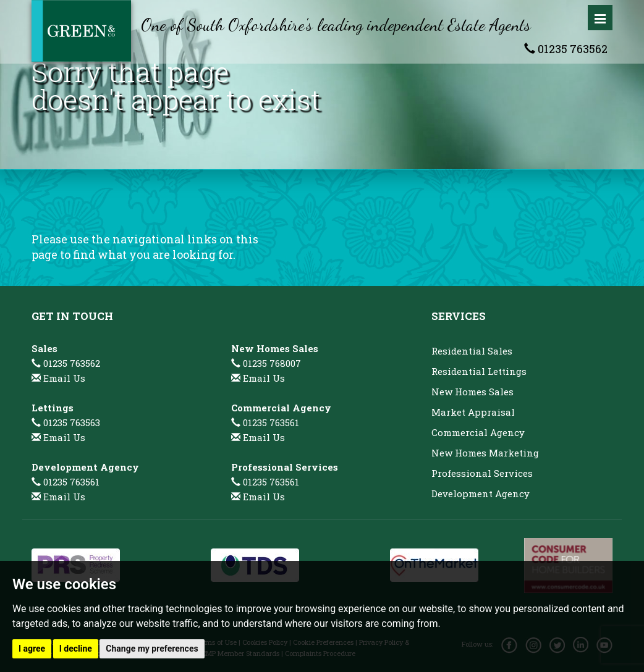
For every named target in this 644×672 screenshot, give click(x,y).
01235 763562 (566, 49)
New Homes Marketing (485, 453)
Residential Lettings (479, 371)
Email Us (64, 378)
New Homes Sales (472, 392)
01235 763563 (66, 422)
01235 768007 (266, 363)
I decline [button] (76, 649)
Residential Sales (472, 351)
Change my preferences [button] (152, 649)
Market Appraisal (473, 412)
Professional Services (482, 473)
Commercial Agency (478, 432)
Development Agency (481, 493)
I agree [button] (32, 649)
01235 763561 (66, 482)
